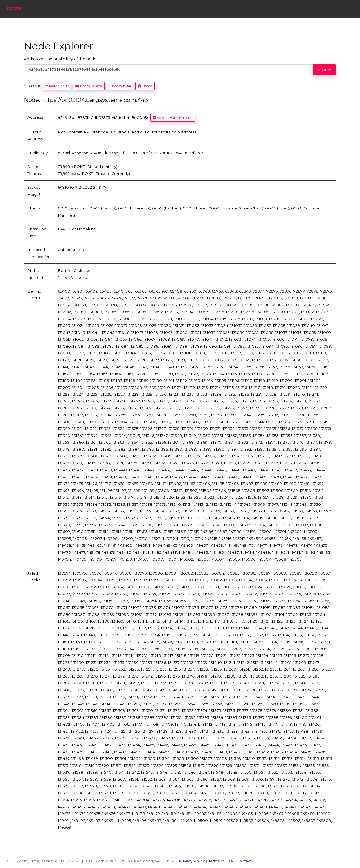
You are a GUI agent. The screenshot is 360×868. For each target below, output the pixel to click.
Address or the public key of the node (60, 59)
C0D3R (14, 9)
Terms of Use (221, 861)
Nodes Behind (89, 86)
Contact (244, 861)
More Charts (57, 86)
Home (145, 86)
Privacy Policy (192, 861)
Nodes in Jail (120, 86)
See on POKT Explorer (173, 118)
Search (325, 70)
